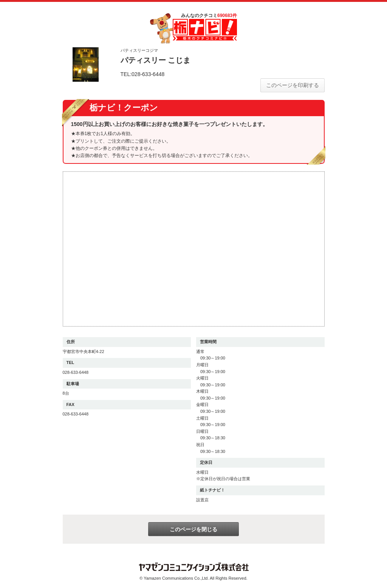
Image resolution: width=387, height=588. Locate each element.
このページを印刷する (293, 85)
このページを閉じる (193, 529)
